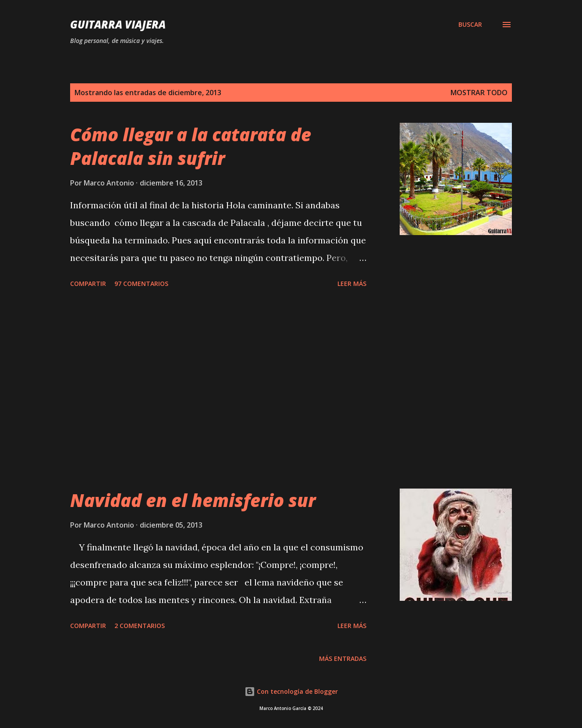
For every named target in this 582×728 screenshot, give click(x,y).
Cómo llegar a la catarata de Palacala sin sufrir (191, 146)
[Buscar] (470, 25)
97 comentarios (141, 284)
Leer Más (352, 284)
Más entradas (343, 658)
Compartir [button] (88, 284)
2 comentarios (140, 626)
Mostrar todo (479, 93)
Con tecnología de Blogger (291, 691)
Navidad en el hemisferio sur (193, 500)
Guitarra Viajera (118, 24)
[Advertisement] (218, 390)
